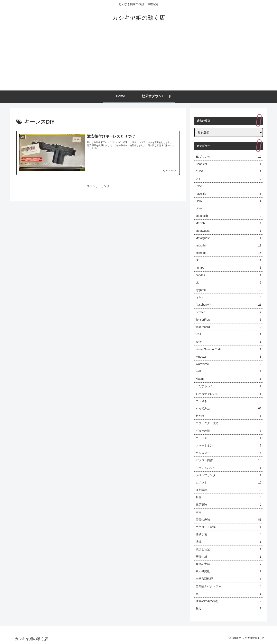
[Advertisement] (139, 60)
